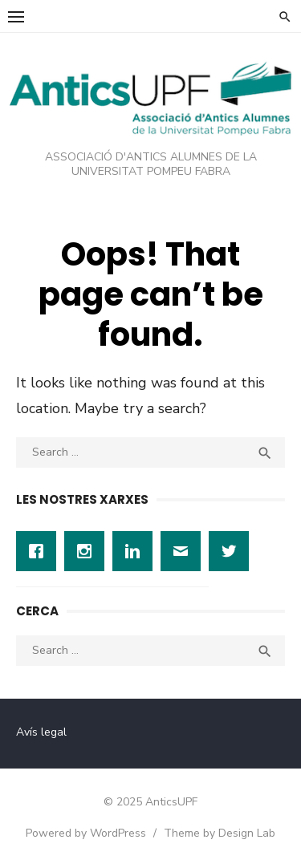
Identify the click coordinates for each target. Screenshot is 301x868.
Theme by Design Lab (220, 833)
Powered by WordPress (86, 833)
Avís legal (41, 732)
